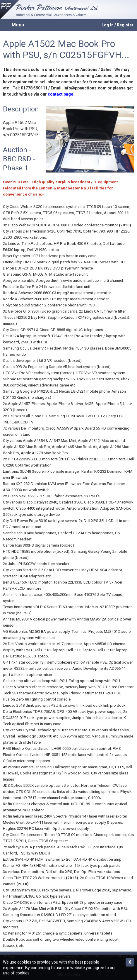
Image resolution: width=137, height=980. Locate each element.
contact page (60, 94)
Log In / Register (118, 25)
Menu (18, 25)
